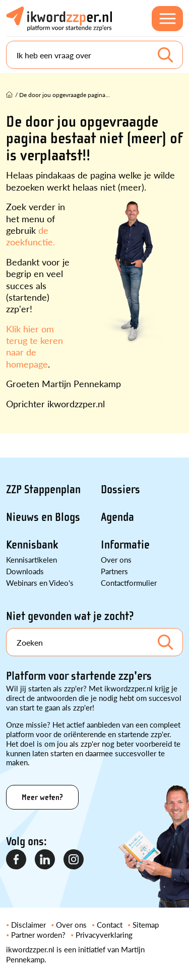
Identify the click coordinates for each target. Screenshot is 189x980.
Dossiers (120, 489)
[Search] (94, 55)
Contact (110, 924)
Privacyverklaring (104, 934)
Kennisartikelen (31, 559)
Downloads (25, 571)
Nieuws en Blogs (43, 517)
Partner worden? (38, 934)
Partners (114, 571)
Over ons (116, 559)
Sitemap (146, 924)
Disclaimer (28, 924)
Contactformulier (129, 583)
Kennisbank (32, 545)
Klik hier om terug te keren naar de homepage (35, 346)
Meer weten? (42, 797)
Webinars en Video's (40, 583)
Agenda (117, 517)
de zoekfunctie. (30, 236)
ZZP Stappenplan (43, 489)
